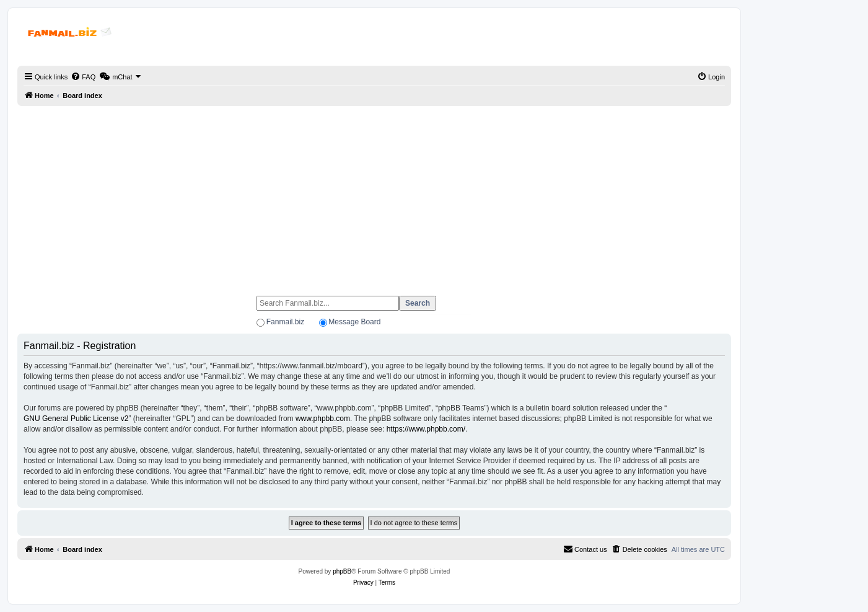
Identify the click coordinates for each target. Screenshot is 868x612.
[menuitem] (83, 77)
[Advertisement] (374, 195)
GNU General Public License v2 (76, 419)
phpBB (342, 571)
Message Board (354, 322)
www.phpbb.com (323, 419)
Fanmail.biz (285, 322)
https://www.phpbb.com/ (426, 429)
